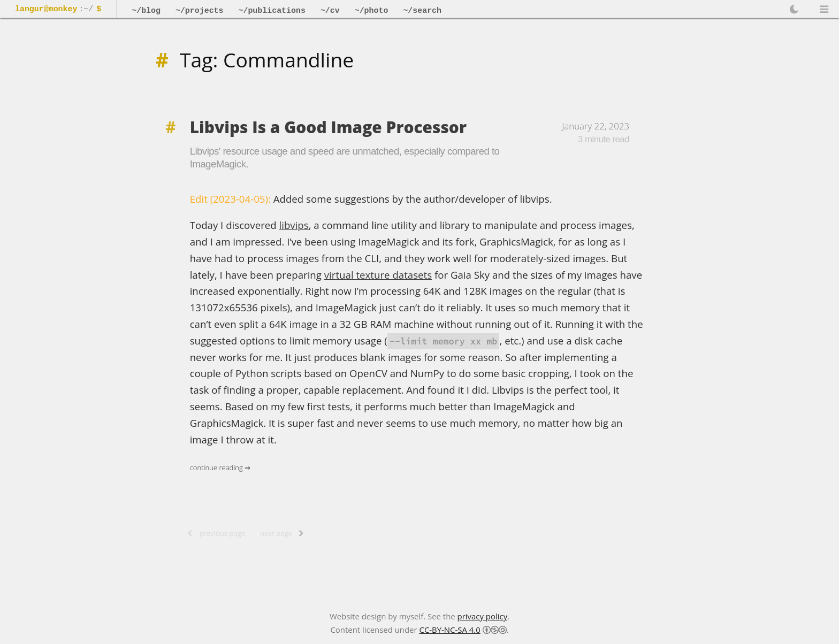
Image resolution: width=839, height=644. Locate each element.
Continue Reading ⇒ (220, 467)
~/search (422, 11)
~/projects (200, 11)
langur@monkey (46, 10)
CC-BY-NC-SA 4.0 (449, 630)
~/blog (146, 11)
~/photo (372, 11)
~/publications (272, 11)
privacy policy (483, 616)
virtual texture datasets (378, 275)
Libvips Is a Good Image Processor (328, 127)
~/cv (330, 11)
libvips (294, 225)
